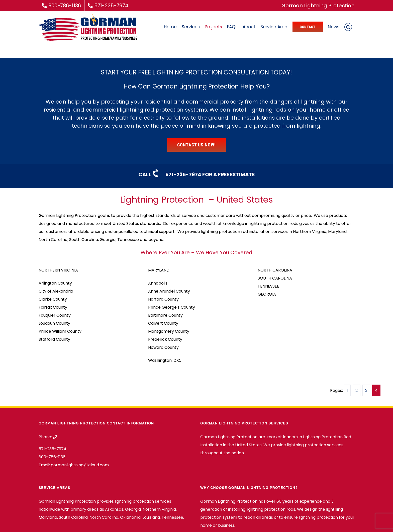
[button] (348, 27)
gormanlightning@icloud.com (80, 465)
